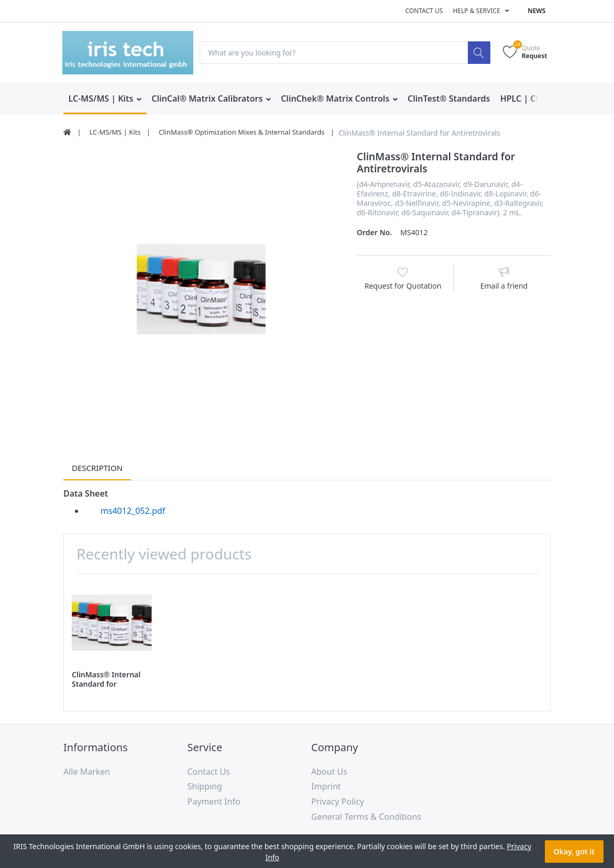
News (536, 11)
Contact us (424, 11)
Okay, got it (574, 851)
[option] (202, 289)
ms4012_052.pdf (133, 511)
